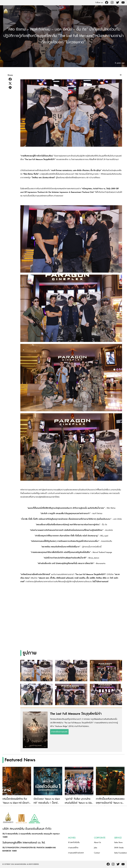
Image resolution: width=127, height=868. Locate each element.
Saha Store (100, 10)
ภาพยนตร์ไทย (73, 848)
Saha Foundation (120, 853)
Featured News (81, 10)
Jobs (112, 10)
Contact (97, 853)
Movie (45, 10)
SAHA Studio (119, 848)
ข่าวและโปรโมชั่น (74, 842)
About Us (97, 842)
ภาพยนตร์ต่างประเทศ (76, 853)
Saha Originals (60, 10)
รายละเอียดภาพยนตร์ (59, 732)
